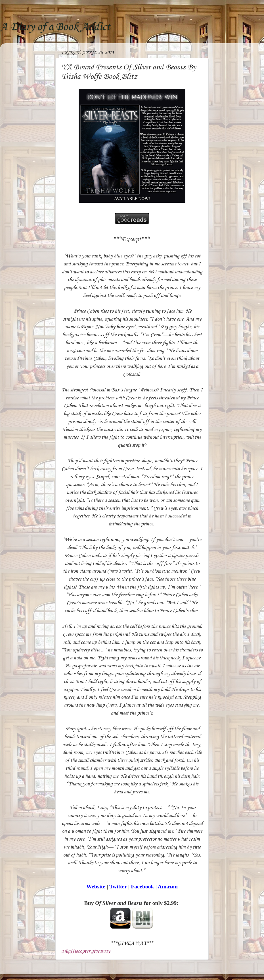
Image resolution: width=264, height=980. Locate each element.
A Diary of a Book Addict (55, 27)
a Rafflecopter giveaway (86, 951)
